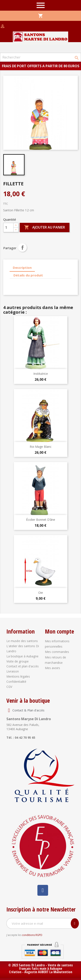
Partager (22, 248)
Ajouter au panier (45, 227)
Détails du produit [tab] (28, 275)
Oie (41, 593)
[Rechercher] (40, 57)
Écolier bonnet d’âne (41, 520)
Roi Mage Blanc (41, 447)
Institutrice (41, 374)
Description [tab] (22, 268)
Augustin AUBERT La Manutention (48, 972)
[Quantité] (8, 227)
